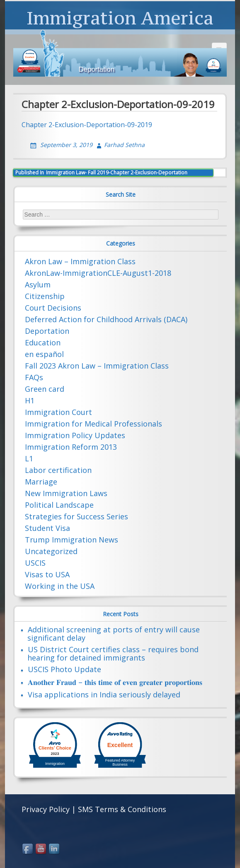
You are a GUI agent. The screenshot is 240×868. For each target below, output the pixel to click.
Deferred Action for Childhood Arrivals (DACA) (106, 319)
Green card (45, 389)
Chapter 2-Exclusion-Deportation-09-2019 (87, 125)
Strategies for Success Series (76, 516)
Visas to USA (47, 574)
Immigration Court (58, 412)
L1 (29, 458)
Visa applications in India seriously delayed (104, 694)
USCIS (35, 563)
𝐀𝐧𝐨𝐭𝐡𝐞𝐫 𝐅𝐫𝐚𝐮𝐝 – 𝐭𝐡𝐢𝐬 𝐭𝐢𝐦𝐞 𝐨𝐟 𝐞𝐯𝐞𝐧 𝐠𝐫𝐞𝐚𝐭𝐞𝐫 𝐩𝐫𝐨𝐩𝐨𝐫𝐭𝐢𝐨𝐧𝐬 (115, 682)
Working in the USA (60, 586)
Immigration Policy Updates (75, 435)
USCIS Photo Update (64, 669)
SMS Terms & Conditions (122, 809)
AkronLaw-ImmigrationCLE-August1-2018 (98, 273)
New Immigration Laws (66, 493)
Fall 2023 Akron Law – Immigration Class (97, 366)
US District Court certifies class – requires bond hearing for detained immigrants (113, 653)
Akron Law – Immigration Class (80, 261)
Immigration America (120, 18)
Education (43, 342)
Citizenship (45, 296)
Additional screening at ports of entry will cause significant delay (114, 634)
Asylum (38, 285)
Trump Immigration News (72, 540)
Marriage (41, 482)
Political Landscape (59, 505)
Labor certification (58, 470)
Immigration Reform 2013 (71, 447)
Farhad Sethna (124, 145)
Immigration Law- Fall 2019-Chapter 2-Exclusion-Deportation (101, 172)
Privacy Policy (46, 809)
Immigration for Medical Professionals (93, 424)
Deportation (47, 331)
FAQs (34, 377)
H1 (30, 400)
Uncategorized (51, 551)
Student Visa (47, 528)
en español (44, 354)
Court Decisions (53, 308)
